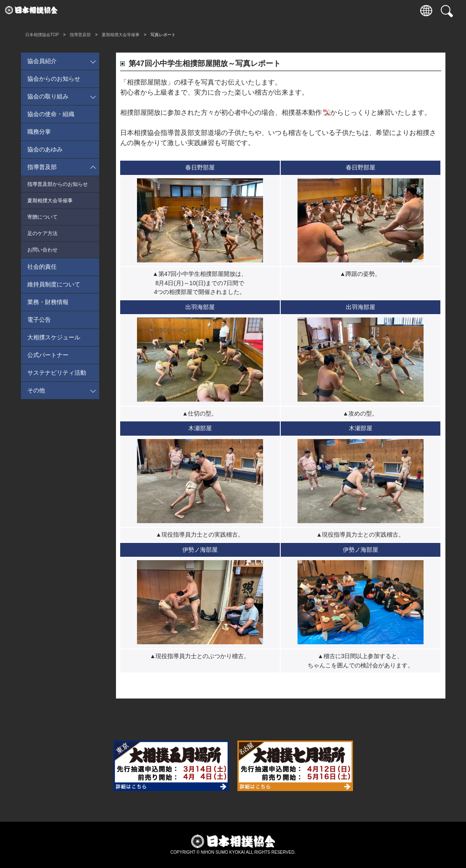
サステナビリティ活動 (57, 373)
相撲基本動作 (302, 112)
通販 (333, 11)
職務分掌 (39, 132)
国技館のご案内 (226, 11)
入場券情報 (83, 11)
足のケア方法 (42, 233)
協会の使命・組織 (51, 114)
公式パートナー (48, 355)
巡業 (190, 11)
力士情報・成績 (154, 11)
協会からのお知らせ (54, 79)
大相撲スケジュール (54, 337)
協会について (298, 11)
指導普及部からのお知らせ (58, 184)
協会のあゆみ (45, 149)
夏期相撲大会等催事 (121, 35)
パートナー (369, 11)
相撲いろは (262, 11)
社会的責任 (42, 267)
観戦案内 (119, 11)
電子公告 (39, 320)
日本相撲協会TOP (42, 35)
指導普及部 (80, 35)
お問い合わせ (42, 250)
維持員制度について (54, 284)
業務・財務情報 (48, 302)
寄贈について (42, 217)
